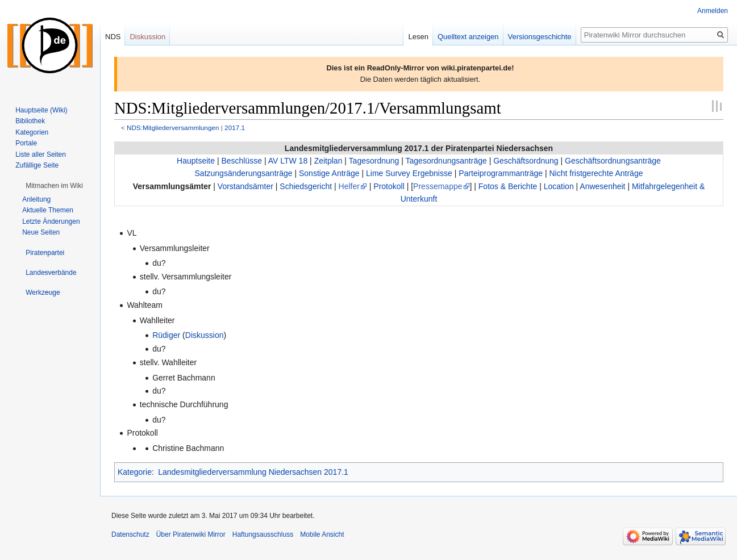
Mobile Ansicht (322, 534)
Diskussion (205, 335)
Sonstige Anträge (329, 173)
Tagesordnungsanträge (446, 161)
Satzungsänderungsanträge (244, 173)
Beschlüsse (241, 161)
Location (559, 186)
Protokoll (389, 186)
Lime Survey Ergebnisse (409, 173)
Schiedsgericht (306, 186)
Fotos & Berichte (508, 186)
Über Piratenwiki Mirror (191, 534)
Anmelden (713, 11)
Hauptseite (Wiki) (41, 110)
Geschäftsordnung (526, 161)
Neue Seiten (41, 232)
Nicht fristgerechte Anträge (596, 173)
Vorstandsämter (245, 186)
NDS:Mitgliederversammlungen (173, 128)
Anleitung (36, 199)
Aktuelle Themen (48, 210)
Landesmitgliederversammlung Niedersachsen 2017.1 (253, 472)
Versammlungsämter (172, 186)
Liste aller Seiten (41, 154)
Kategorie (135, 472)
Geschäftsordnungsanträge (613, 161)
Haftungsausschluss (263, 534)
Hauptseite (196, 161)
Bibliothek (30, 121)
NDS (113, 37)
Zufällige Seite (37, 165)
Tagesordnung (374, 161)
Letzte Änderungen (51, 222)
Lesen (418, 37)
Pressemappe (438, 186)
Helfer (349, 186)
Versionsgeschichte (540, 37)
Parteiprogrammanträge (501, 173)
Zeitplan (328, 161)
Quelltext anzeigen (468, 37)
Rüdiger (166, 335)
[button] (54, 186)
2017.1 (235, 128)
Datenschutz (130, 534)
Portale (26, 143)
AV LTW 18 (288, 161)
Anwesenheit (602, 186)
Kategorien (32, 132)
